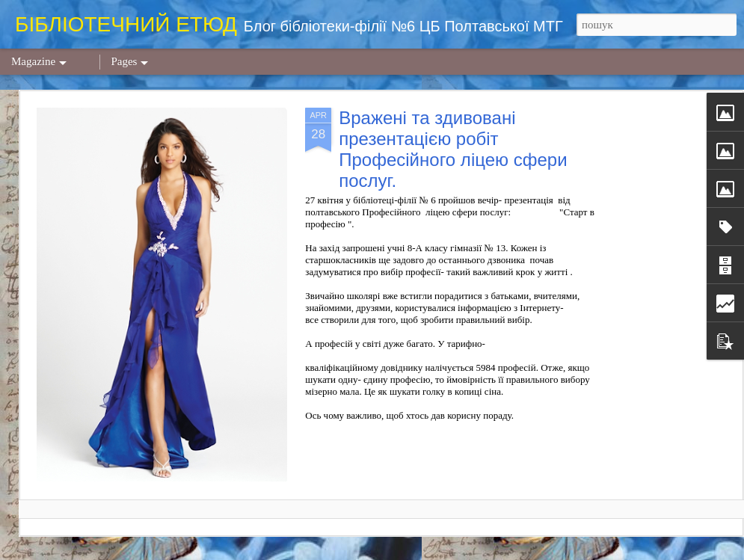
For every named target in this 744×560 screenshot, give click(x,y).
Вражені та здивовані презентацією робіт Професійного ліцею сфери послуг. (453, 149)
